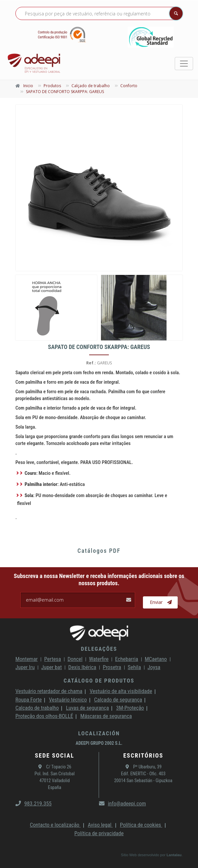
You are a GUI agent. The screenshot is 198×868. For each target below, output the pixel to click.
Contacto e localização (55, 825)
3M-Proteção (130, 708)
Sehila (134, 667)
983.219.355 (33, 803)
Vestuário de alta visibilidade (121, 691)
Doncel (75, 659)
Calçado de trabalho (37, 708)
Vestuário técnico (68, 700)
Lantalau (174, 855)
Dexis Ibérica (82, 667)
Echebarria (127, 659)
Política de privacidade (99, 833)
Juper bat (52, 667)
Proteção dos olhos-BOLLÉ (44, 716)
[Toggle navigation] (184, 64)
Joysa (154, 667)
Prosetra (112, 667)
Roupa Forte (29, 700)
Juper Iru (25, 667)
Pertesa (53, 659)
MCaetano (156, 659)
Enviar (161, 602)
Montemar (27, 659)
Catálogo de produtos (99, 681)
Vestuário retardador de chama (49, 691)
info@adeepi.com (122, 803)
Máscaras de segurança (106, 716)
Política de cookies (141, 825)
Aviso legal (100, 825)
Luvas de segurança (87, 708)
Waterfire (99, 659)
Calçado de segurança (118, 700)
